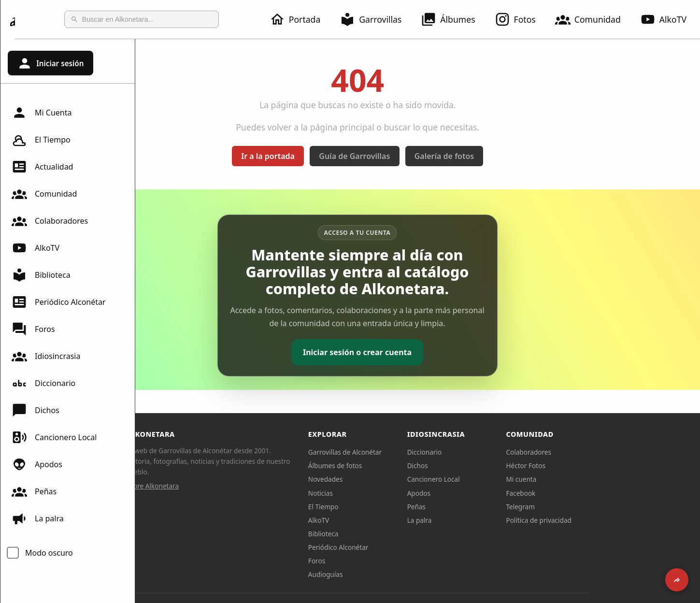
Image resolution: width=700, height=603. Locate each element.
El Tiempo (41, 140)
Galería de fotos (504, 156)
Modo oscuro (49, 553)
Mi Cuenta (42, 113)
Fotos (521, 19)
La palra (38, 518)
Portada (301, 19)
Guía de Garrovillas (415, 156)
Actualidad (42, 167)
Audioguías (386, 574)
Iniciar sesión (50, 63)
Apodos (37, 464)
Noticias (380, 493)
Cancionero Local (54, 437)
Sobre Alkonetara (213, 486)
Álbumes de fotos (395, 466)
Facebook (581, 493)
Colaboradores (50, 221)
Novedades (385, 479)
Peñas (34, 491)
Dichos (36, 410)
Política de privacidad (599, 520)
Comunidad (594, 19)
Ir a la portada (328, 156)
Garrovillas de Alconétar (405, 452)
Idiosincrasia (46, 356)
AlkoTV (36, 248)
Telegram (581, 507)
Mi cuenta (581, 479)
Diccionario (43, 383)
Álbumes (454, 19)
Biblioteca (41, 275)
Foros (33, 329)
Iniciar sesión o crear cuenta (418, 352)
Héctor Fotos (586, 466)
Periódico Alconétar (59, 302)
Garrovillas (376, 19)
